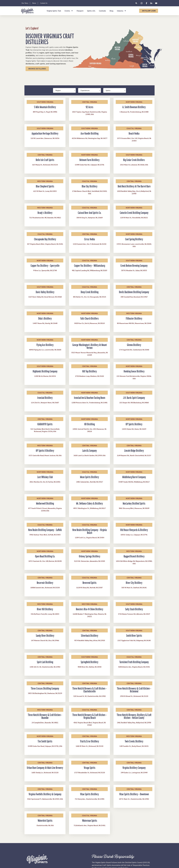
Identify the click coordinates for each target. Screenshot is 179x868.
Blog (111, 11)
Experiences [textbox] (85, 90)
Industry (122, 11)
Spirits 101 (91, 11)
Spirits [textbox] (108, 90)
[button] (136, 3)
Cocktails (102, 11)
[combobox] (64, 90)
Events (69, 11)
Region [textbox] (58, 90)
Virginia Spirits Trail (54, 11)
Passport (80, 11)
